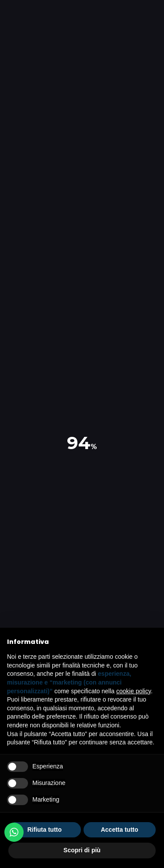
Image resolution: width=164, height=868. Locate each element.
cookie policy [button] (134, 691)
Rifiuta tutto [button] (44, 830)
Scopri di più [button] (82, 850)
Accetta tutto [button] (119, 830)
